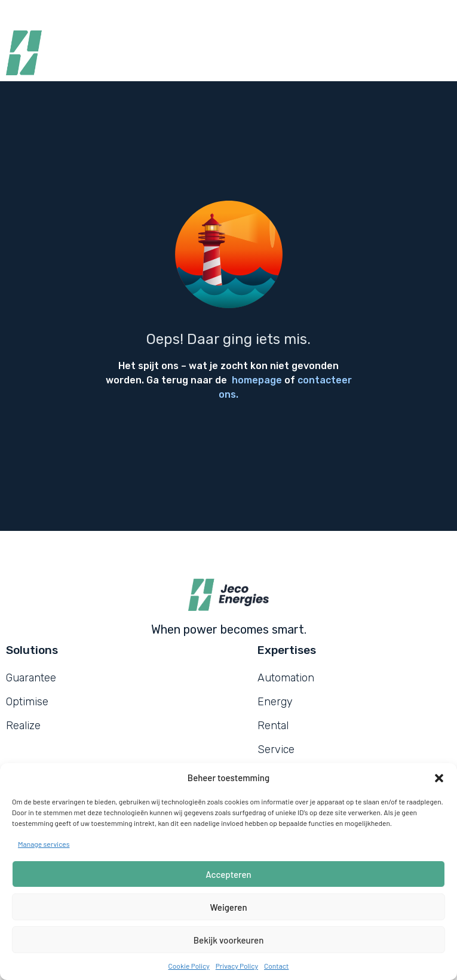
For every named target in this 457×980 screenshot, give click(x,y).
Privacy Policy (237, 966)
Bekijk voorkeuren (229, 940)
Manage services (44, 844)
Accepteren (228, 874)
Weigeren (228, 907)
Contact (276, 966)
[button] (439, 778)
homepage (257, 380)
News (217, 12)
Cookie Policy (189, 966)
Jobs (174, 12)
